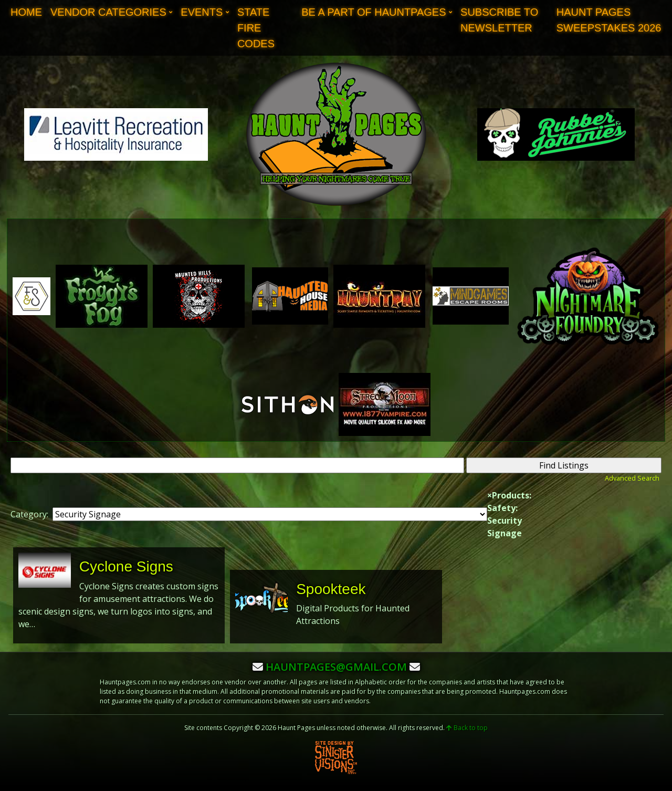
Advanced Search (632, 478)
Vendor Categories (108, 12)
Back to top (467, 728)
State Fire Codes (256, 28)
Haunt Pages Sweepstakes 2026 (609, 20)
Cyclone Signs (126, 566)
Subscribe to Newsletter (499, 20)
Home (26, 12)
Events (202, 12)
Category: (29, 514)
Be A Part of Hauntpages (374, 12)
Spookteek (331, 589)
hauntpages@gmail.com (336, 667)
